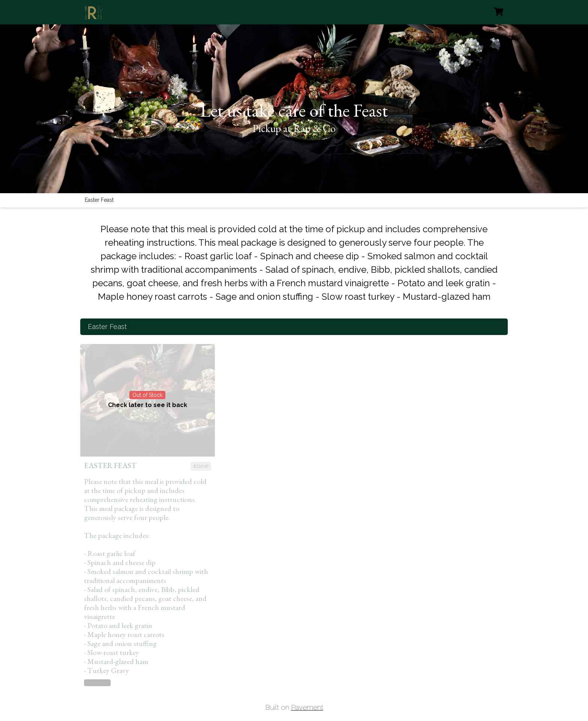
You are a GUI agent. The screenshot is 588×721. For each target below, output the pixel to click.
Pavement (307, 707)
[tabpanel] (294, 443)
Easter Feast (99, 200)
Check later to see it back (148, 405)
